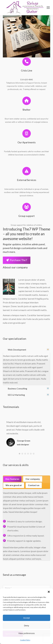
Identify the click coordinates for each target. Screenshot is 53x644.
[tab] (26, 350)
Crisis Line (27, 70)
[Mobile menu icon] (48, 8)
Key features (12, 479)
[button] (49, 592)
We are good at (14, 485)
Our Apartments (27, 142)
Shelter (26, 110)
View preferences (27, 633)
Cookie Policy (25, 640)
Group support (26, 216)
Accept (27, 618)
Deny (26, 626)
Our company (33, 479)
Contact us (34, 485)
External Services (27, 180)
